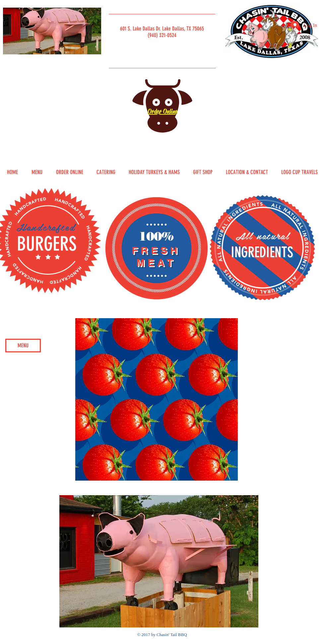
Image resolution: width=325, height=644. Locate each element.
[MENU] (23, 346)
